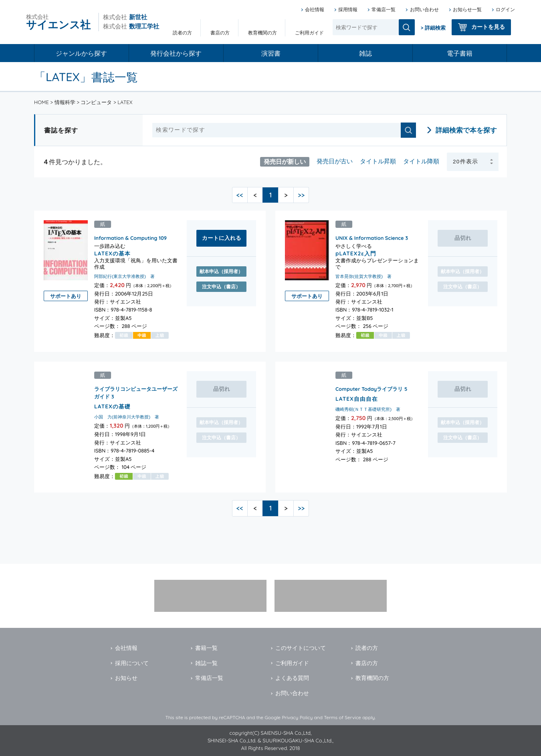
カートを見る (488, 27)
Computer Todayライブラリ (369, 389)
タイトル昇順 (378, 161)
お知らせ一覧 (467, 9)
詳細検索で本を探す (466, 130)
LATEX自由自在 (357, 398)
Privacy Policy (297, 717)
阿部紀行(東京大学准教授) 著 (124, 276)
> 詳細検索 (433, 28)
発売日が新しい (285, 161)
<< (240, 195)
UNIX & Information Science (369, 238)
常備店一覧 (384, 9)
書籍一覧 (206, 648)
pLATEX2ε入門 (356, 253)
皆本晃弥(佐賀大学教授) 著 (363, 276)
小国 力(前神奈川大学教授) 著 (127, 417)
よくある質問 (292, 678)
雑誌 (365, 53)
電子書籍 (460, 53)
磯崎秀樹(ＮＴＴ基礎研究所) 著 (368, 409)
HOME (41, 102)
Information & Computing (126, 238)
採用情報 (348, 9)
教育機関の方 (262, 33)
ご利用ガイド (309, 33)
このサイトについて (301, 648)
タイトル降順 (421, 161)
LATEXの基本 (112, 253)
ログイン (505, 9)
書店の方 (220, 33)
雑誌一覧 (206, 663)
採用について (132, 663)
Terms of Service (342, 717)
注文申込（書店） (221, 287)
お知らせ (126, 678)
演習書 (271, 53)
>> (301, 195)
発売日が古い (335, 161)
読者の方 (182, 33)
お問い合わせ (424, 9)
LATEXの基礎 (112, 406)
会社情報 (315, 9)
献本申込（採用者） (221, 271)
